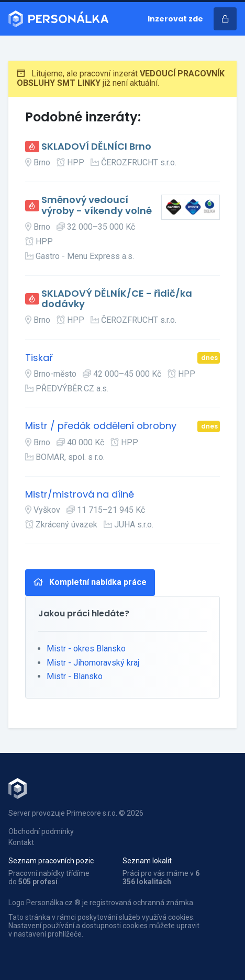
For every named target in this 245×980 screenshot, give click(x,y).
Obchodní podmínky (41, 831)
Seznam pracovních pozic (51, 861)
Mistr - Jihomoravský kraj (93, 663)
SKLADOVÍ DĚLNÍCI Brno (96, 147)
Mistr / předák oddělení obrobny (101, 426)
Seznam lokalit (147, 861)
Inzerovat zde (175, 19)
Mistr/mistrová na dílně (80, 495)
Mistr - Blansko (75, 676)
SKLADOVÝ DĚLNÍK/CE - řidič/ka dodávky (117, 299)
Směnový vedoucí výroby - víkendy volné (97, 205)
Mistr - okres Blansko (86, 649)
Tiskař (39, 358)
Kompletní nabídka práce (90, 582)
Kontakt (21, 842)
